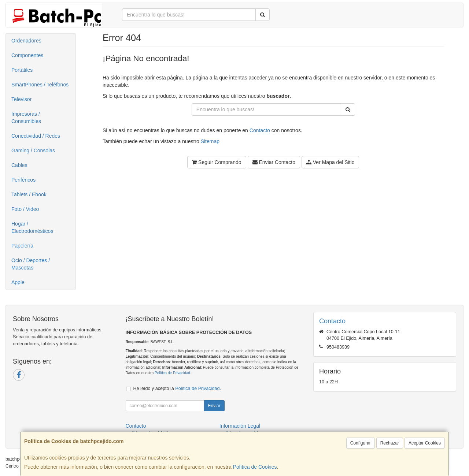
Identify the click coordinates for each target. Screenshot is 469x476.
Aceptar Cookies (425, 443)
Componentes (27, 55)
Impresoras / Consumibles (26, 118)
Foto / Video (25, 209)
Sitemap (210, 141)
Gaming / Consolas (33, 150)
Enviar (214, 406)
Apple (18, 282)
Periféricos (23, 180)
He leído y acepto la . (177, 388)
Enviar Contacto (274, 162)
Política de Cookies (255, 467)
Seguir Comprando (217, 162)
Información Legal (240, 426)
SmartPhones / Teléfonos (40, 85)
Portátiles (22, 70)
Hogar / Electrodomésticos (32, 227)
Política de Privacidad (172, 373)
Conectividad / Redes (36, 136)
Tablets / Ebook (29, 194)
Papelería (22, 246)
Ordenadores (26, 41)
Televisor (21, 99)
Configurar (361, 443)
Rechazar (390, 443)
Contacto (260, 130)
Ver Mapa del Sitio (330, 162)
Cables (19, 165)
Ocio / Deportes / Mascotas (31, 264)
